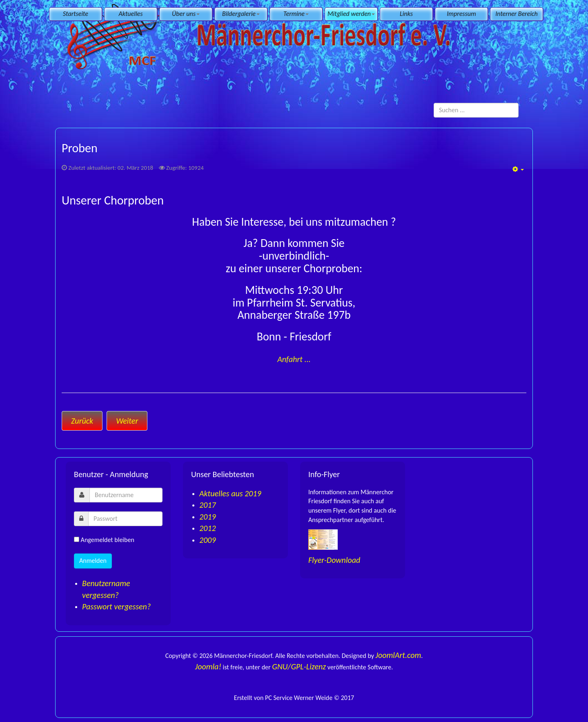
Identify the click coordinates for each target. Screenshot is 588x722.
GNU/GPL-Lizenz (299, 666)
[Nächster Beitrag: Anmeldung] (127, 421)
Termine (296, 14)
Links (406, 14)
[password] (125, 519)
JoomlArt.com (399, 655)
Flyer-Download (334, 560)
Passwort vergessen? (116, 606)
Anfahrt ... (294, 359)
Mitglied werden (351, 14)
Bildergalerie (241, 14)
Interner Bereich (516, 14)
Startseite (76, 14)
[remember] (77, 539)
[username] (126, 495)
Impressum (461, 14)
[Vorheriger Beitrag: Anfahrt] (82, 421)
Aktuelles (131, 14)
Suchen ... (434, 103)
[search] (476, 110)
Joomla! (208, 666)
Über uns (186, 14)
